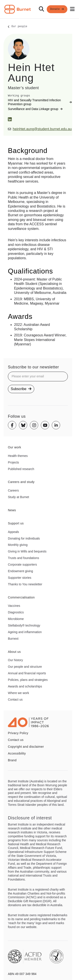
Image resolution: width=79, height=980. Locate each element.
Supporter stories (20, 578)
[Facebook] (12, 425)
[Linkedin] (56, 425)
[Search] (41, 9)
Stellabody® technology (24, 625)
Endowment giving (20, 571)
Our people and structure (25, 667)
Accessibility (17, 753)
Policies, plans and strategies (28, 680)
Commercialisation (21, 597)
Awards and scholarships (25, 686)
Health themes (18, 456)
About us (14, 652)
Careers (13, 490)
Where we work (18, 693)
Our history (15, 660)
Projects (13, 462)
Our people (19, 27)
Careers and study (21, 482)
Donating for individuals (24, 538)
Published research (21, 469)
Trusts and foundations (23, 558)
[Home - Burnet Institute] (18, 9)
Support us (16, 523)
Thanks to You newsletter (25, 584)
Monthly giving (18, 545)
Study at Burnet (19, 497)
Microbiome (16, 619)
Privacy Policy (18, 733)
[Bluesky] (23, 425)
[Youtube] (45, 425)
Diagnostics (16, 612)
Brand (12, 760)
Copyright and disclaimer (26, 747)
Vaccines (14, 606)
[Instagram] (34, 425)
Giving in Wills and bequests (27, 551)
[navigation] (39, 9)
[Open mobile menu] (72, 9)
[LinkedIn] (10, 119)
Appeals (13, 532)
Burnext (13, 639)
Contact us (15, 699)
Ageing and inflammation (25, 632)
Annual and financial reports (27, 673)
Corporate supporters (22, 565)
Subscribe (21, 389)
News (12, 510)
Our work (14, 447)
